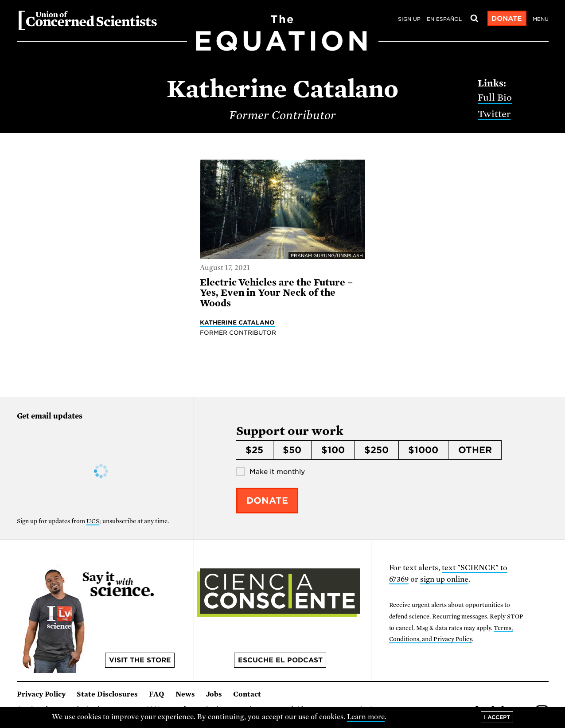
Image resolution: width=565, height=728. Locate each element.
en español (444, 19)
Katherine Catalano (237, 322)
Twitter (494, 114)
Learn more (366, 717)
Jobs (214, 694)
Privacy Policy (41, 694)
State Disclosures (107, 694)
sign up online (444, 579)
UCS (93, 521)
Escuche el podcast (280, 660)
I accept (497, 717)
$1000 (423, 450)
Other (475, 450)
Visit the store (140, 660)
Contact (247, 694)
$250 (376, 450)
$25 (254, 450)
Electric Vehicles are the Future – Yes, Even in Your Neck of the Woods (276, 293)
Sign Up (409, 19)
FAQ (157, 694)
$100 (333, 450)
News (185, 694)
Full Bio (495, 98)
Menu (541, 19)
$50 (292, 450)
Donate (507, 19)
